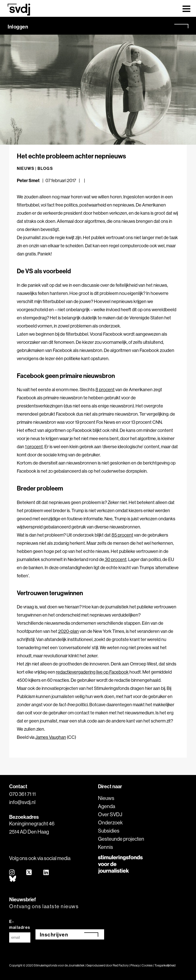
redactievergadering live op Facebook (92, 672)
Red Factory (121, 965)
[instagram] (12, 873)
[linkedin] (46, 873)
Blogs (45, 168)
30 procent (115, 559)
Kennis (106, 847)
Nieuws (106, 798)
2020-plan (69, 631)
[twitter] (29, 873)
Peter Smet (28, 180)
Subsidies (109, 831)
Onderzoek (110, 822)
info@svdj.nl (22, 802)
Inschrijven (54, 935)
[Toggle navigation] (186, 8)
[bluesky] (13, 879)
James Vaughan (51, 737)
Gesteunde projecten (121, 839)
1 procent (34, 447)
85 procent (122, 535)
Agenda (107, 806)
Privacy (135, 965)
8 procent (105, 390)
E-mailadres (20, 924)
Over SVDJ (110, 814)
